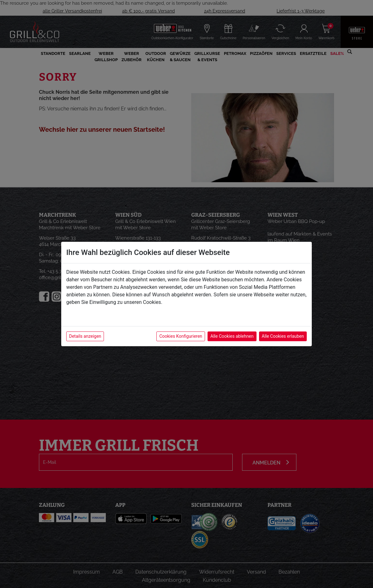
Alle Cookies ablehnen (232, 336)
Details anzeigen (85, 336)
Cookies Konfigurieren (181, 336)
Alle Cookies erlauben (283, 336)
